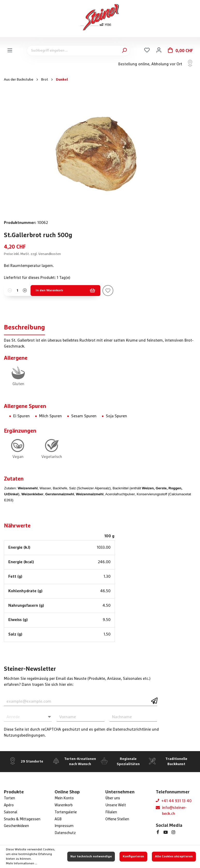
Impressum (64, 826)
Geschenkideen (16, 826)
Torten (9, 798)
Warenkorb (64, 805)
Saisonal (11, 812)
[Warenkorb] (180, 51)
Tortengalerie (66, 812)
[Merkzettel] (147, 50)
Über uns (113, 798)
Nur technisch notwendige (91, 857)
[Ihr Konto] (159, 50)
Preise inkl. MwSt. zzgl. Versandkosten (32, 254)
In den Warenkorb (65, 291)
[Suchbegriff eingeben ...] (78, 51)
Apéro (9, 805)
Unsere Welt (116, 805)
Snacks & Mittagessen (22, 819)
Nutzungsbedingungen (24, 735)
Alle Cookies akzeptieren (174, 857)
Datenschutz (65, 833)
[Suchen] (124, 51)
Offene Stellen (117, 819)
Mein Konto (64, 798)
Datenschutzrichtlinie (132, 729)
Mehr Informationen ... (22, 864)
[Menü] (10, 51)
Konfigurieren (133, 857)
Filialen (111, 812)
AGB (58, 819)
